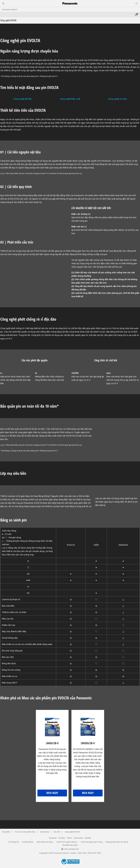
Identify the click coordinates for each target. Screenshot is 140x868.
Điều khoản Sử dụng (45, 842)
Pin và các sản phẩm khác (25, 832)
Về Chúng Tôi (14, 842)
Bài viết (57, 832)
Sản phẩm (6, 832)
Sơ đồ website (28, 842)
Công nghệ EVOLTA (72, 832)
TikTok (69, 838)
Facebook (53, 838)
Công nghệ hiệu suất (70, 99)
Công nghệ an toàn (117, 99)
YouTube (62, 838)
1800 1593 (82, 853)
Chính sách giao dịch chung (91, 842)
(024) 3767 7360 (94, 853)
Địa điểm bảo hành (70, 845)
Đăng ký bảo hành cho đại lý (117, 842)
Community (78, 838)
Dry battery (45, 832)
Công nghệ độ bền (23, 99)
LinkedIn (88, 838)
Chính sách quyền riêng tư (67, 842)
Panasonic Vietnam (10, 9)
